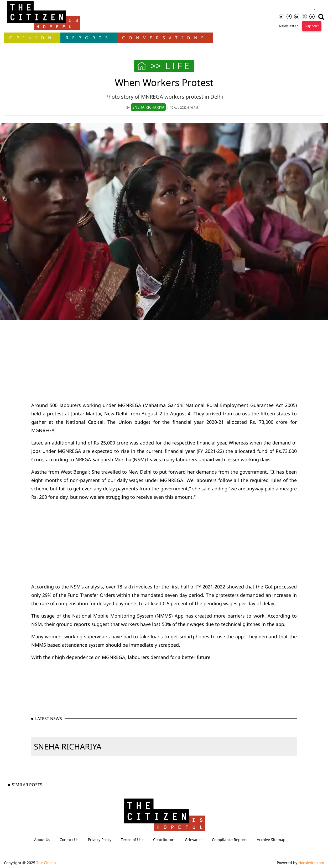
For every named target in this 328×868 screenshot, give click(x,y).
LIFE (178, 66)
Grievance (194, 840)
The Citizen (46, 863)
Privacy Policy (100, 840)
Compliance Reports (230, 840)
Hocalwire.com (311, 863)
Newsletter (288, 26)
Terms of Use (132, 840)
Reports (89, 38)
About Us (42, 840)
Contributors (164, 840)
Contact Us (69, 840)
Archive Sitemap (271, 840)
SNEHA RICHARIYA (68, 746)
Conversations (165, 38)
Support (312, 26)
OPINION (32, 38)
